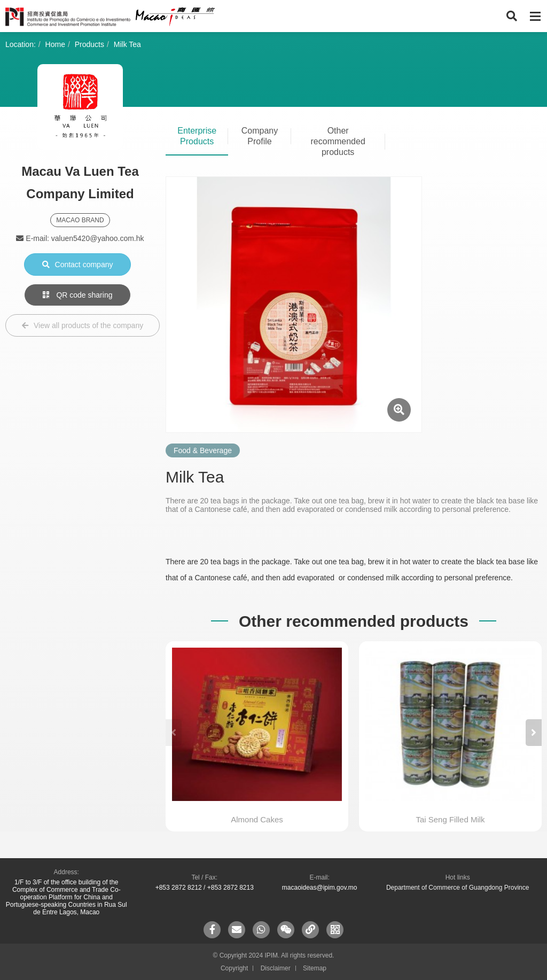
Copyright (234, 968)
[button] (534, 733)
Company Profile (260, 136)
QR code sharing (78, 295)
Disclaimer (276, 968)
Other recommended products (338, 141)
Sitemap (315, 968)
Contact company (78, 265)
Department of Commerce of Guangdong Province (458, 888)
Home (55, 44)
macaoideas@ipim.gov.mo (320, 888)
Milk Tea (127, 44)
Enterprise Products (197, 136)
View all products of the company (83, 325)
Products (89, 44)
